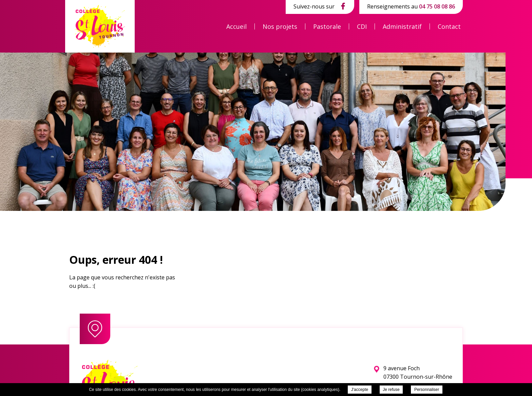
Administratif (402, 26)
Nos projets (280, 26)
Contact (449, 26)
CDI (362, 26)
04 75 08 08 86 (437, 6)
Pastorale (327, 26)
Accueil (236, 26)
